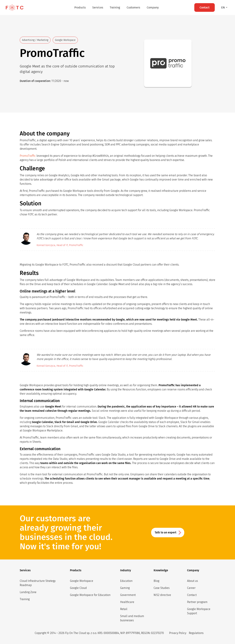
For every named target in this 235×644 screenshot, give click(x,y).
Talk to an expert (166, 532)
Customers (133, 7)
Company (153, 7)
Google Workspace (82, 581)
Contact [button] (205, 7)
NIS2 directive (162, 595)
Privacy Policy (178, 633)
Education (126, 581)
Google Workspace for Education (90, 595)
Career (191, 588)
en (223, 7)
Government (128, 595)
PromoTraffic (28, 156)
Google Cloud (78, 588)
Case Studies (162, 588)
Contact (192, 595)
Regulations (196, 633)
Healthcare (127, 602)
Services (98, 7)
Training (115, 7)
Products (80, 7)
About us (192, 581)
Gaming (125, 588)
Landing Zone (28, 592)
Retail (124, 609)
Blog (156, 581)
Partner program (197, 602)
